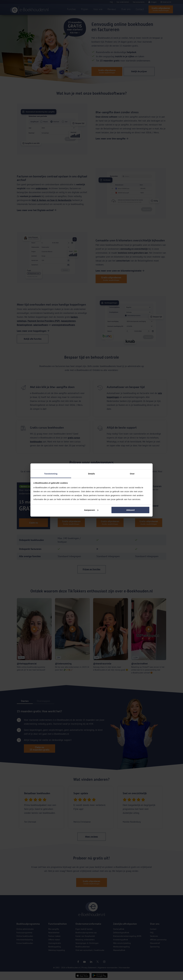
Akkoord (130, 510)
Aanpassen (91, 510)
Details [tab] (91, 474)
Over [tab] (132, 474)
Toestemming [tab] (51, 474)
